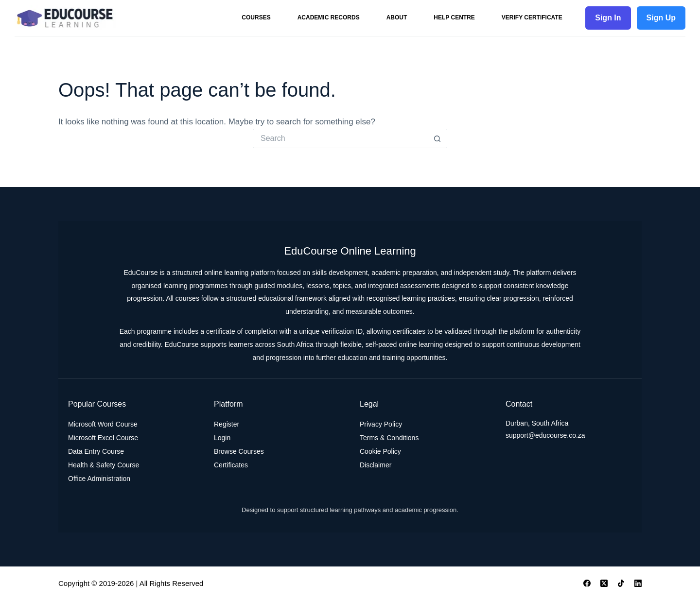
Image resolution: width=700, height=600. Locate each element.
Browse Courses (239, 451)
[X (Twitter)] (604, 583)
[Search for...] (340, 138)
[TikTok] (621, 583)
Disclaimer (376, 465)
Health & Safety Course (104, 465)
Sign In (608, 18)
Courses (256, 17)
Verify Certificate (532, 17)
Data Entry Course (96, 451)
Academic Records (329, 17)
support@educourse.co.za (545, 435)
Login (222, 438)
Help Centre (454, 17)
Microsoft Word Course (103, 424)
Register (227, 424)
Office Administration (99, 479)
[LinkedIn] (638, 583)
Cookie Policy (380, 451)
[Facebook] (587, 583)
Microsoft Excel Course (103, 438)
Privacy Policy (381, 424)
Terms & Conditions (389, 438)
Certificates (231, 465)
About (397, 17)
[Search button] (437, 138)
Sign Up (661, 18)
